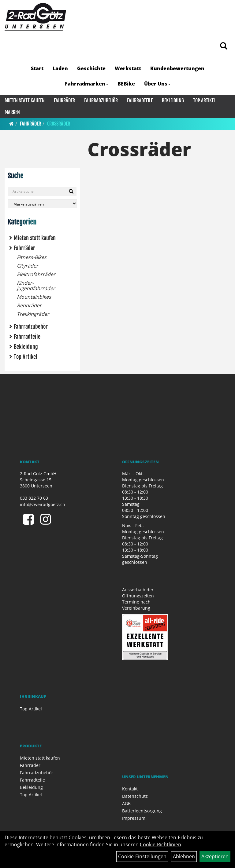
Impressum (134, 818)
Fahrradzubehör (101, 100)
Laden (60, 68)
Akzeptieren (215, 856)
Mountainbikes (34, 297)
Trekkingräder (33, 314)
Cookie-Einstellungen (142, 856)
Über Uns (157, 84)
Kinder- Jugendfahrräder (36, 286)
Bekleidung (173, 100)
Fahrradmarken (87, 84)
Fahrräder (64, 100)
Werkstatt (128, 68)
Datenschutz (135, 796)
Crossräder (59, 124)
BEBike (126, 84)
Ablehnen (184, 856)
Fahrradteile (140, 100)
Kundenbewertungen (177, 68)
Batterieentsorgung (142, 811)
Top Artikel (204, 100)
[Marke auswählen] (42, 204)
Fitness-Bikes (32, 257)
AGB (126, 803)
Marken (12, 112)
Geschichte (91, 68)
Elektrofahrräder (36, 274)
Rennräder (29, 305)
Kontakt (130, 789)
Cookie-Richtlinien (160, 844)
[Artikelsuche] (224, 46)
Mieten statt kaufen (25, 100)
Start (37, 68)
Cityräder (28, 266)
